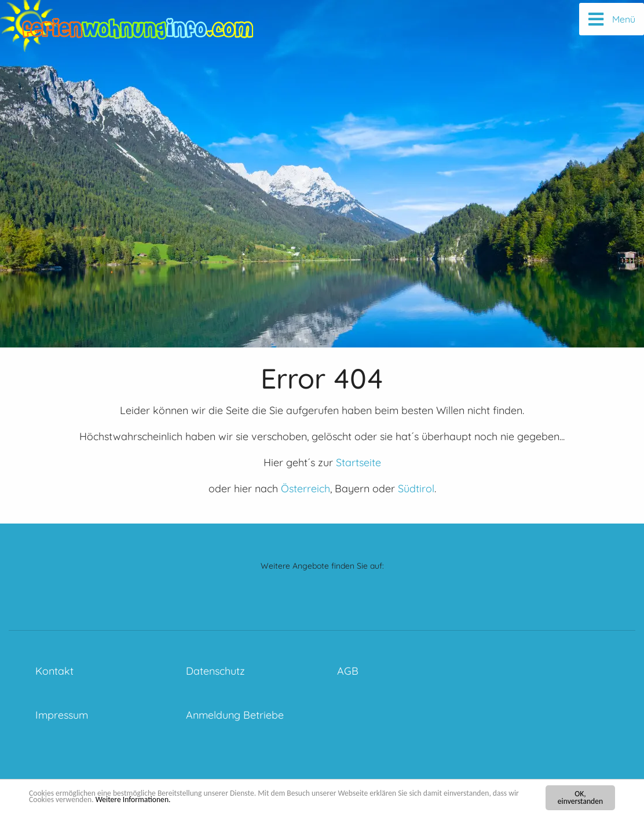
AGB (348, 671)
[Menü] (612, 19)
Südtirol (416, 488)
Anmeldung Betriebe (235, 715)
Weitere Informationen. (133, 799)
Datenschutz (215, 671)
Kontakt (54, 671)
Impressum (62, 715)
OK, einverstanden (580, 798)
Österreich (305, 488)
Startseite (358, 462)
